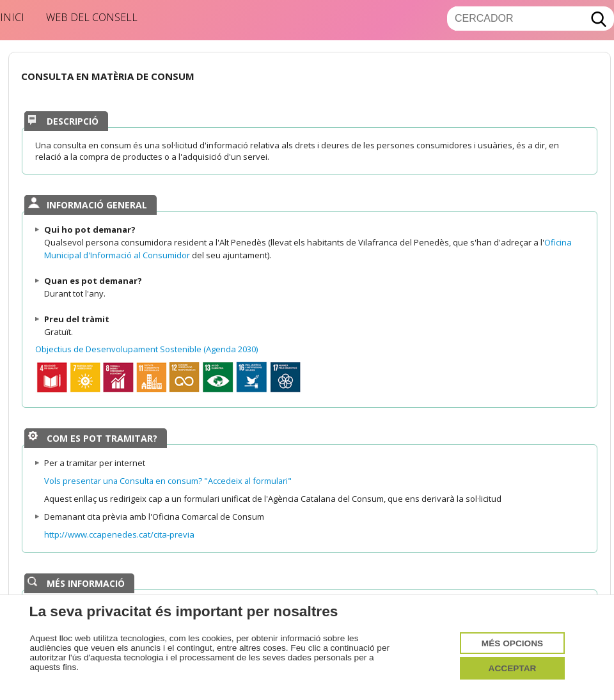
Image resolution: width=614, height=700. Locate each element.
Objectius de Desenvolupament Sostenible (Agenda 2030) (146, 349)
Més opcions (512, 643)
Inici (12, 17)
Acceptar (513, 668)
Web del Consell (92, 17)
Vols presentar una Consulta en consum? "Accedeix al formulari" (168, 481)
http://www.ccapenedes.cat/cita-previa (119, 534)
